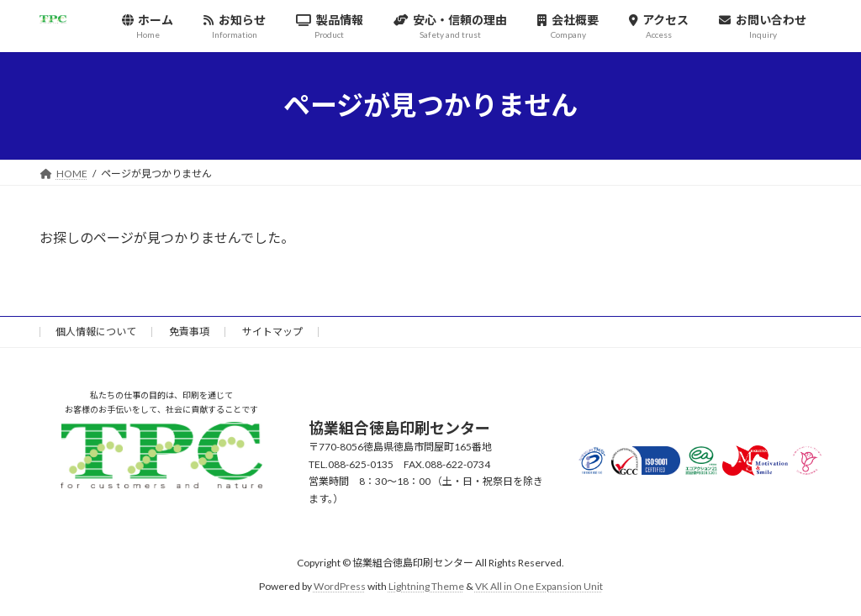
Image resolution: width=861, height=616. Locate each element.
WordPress (340, 586)
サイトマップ (272, 332)
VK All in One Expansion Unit (539, 586)
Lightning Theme (426, 586)
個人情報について (96, 332)
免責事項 (189, 332)
